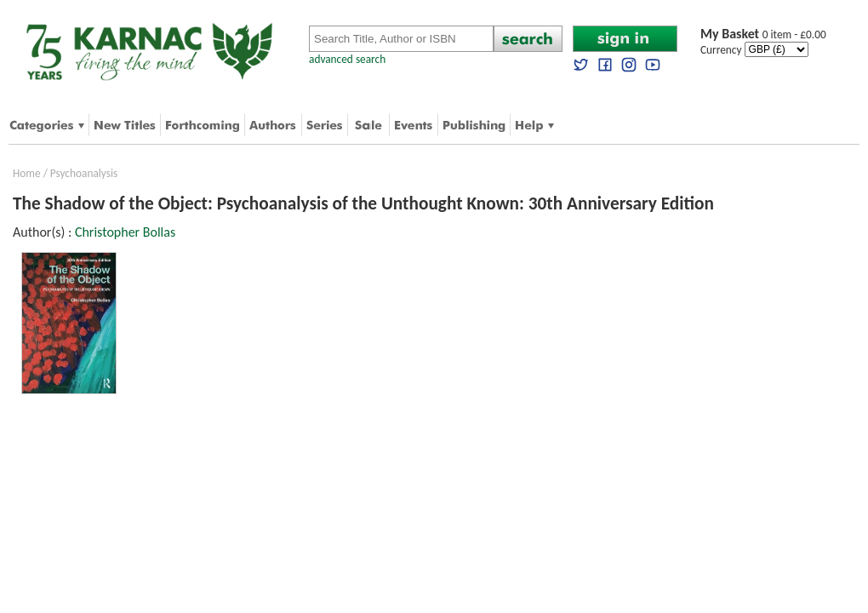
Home (27, 173)
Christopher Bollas (125, 232)
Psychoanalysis (84, 173)
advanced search (347, 59)
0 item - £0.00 (763, 34)
